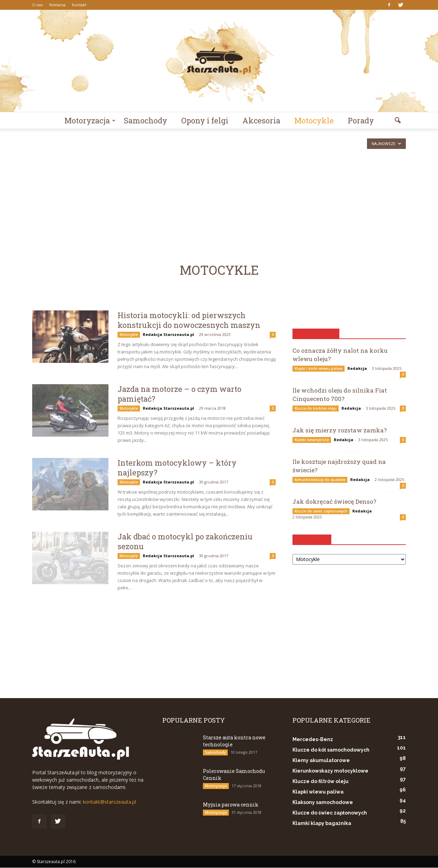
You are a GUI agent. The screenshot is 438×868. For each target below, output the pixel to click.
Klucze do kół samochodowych (331, 750)
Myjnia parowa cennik (231, 805)
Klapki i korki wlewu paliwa (319, 369)
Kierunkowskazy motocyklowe (330, 771)
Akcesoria (261, 120)
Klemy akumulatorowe (321, 761)
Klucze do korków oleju (316, 409)
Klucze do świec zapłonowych (321, 511)
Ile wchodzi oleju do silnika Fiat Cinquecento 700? (340, 395)
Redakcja (357, 369)
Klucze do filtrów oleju (320, 782)
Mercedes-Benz (313, 740)
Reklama (57, 5)
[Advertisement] (219, 181)
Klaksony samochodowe (323, 803)
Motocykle (314, 120)
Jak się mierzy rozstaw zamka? (340, 431)
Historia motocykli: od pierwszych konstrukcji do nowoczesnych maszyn (189, 320)
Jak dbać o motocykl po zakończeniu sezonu (185, 542)
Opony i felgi (205, 120)
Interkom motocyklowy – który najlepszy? (177, 468)
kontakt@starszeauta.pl (109, 802)
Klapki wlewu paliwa (318, 792)
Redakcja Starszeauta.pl (168, 335)
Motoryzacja (90, 120)
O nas (37, 5)
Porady (361, 120)
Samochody (146, 120)
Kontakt (79, 5)
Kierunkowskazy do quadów (320, 480)
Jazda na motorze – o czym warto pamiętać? (179, 394)
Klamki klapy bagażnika (322, 824)
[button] (397, 121)
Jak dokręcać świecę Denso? (334, 502)
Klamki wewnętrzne (312, 440)
